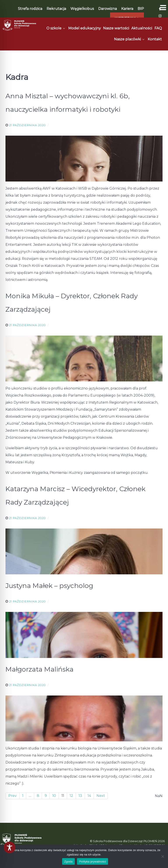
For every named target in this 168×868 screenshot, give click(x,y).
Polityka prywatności (93, 862)
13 (80, 796)
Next (101, 796)
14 (89, 796)
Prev (12, 796)
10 (54, 796)
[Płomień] (19, 25)
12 (71, 796)
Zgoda (68, 862)
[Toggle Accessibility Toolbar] (10, 847)
